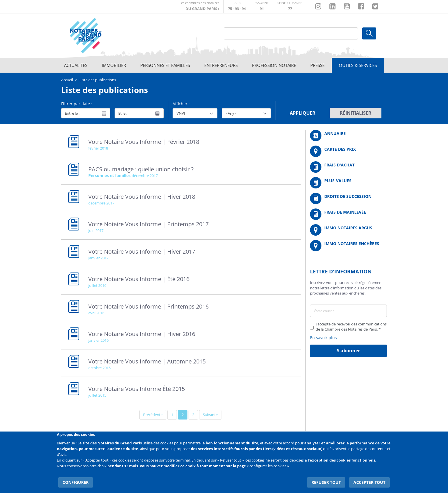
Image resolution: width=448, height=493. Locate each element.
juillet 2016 (97, 285)
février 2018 (98, 148)
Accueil (67, 80)
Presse (317, 65)
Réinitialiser (356, 113)
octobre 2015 (99, 368)
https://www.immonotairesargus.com (348, 230)
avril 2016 (96, 313)
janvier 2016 (98, 340)
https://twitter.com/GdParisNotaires (375, 7)
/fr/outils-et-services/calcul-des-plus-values (348, 183)
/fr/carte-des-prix (348, 151)
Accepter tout (371, 479)
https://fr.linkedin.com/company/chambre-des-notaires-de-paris (332, 7)
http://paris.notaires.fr (237, 6)
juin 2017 (96, 230)
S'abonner (348, 351)
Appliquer (303, 113)
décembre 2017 (145, 176)
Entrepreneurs (221, 65)
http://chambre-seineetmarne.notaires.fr (290, 6)
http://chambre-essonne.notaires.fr (262, 6)
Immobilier (114, 65)
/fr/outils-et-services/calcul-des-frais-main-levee (348, 214)
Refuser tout (329, 479)
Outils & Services (358, 65)
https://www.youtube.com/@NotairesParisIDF (347, 7)
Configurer (74, 479)
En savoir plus (323, 338)
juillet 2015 (97, 395)
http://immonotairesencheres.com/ (348, 246)
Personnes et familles (165, 65)
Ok (369, 33)
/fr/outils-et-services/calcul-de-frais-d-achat (348, 167)
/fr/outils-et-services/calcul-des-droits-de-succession (348, 198)
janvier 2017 (98, 258)
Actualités (76, 65)
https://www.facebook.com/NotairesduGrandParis (361, 7)
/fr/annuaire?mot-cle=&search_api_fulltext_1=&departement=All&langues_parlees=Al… (348, 136)
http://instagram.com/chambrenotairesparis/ (318, 7)
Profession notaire (274, 65)
